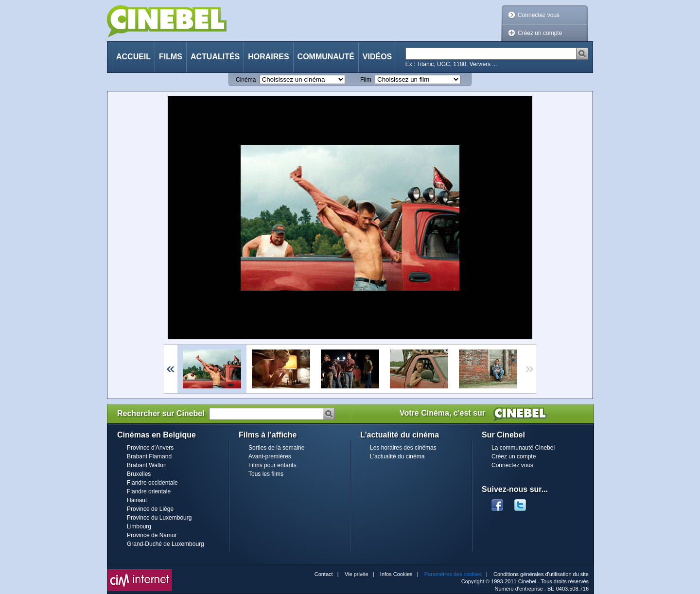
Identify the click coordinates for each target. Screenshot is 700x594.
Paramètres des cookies (453, 574)
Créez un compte (540, 33)
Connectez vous (539, 15)
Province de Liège (150, 509)
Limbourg (139, 526)
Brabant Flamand (149, 456)
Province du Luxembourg (159, 518)
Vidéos (377, 57)
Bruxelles (139, 474)
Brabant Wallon (147, 465)
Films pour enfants (272, 465)
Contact (324, 574)
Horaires (268, 57)
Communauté (326, 57)
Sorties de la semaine (276, 448)
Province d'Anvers (150, 448)
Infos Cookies (396, 574)
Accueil (133, 57)
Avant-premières (270, 456)
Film (366, 80)
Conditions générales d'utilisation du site (541, 574)
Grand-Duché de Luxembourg (166, 544)
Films (171, 57)
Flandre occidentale (152, 483)
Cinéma (246, 80)
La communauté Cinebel (523, 448)
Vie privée (357, 574)
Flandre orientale (149, 491)
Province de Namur (152, 535)
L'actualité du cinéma (397, 456)
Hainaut (137, 500)
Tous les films (266, 474)
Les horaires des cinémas (403, 448)
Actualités (215, 57)
